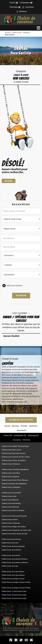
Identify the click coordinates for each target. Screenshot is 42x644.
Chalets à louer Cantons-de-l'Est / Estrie (16, 457)
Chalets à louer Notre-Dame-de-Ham (15, 534)
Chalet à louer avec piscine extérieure (15, 563)
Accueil (8, 33)
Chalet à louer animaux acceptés (13, 546)
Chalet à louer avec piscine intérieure (15, 559)
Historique (15, 7)
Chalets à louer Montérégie (11, 503)
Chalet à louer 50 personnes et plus (14, 598)
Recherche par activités (21, 420)
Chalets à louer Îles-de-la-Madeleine (14, 484)
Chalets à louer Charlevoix (11, 464)
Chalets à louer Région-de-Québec (14, 527)
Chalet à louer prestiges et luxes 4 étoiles (16, 582)
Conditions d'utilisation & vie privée (13, 630)
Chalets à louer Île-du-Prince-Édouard (15, 480)
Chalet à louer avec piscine (11, 555)
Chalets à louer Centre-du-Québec (14, 460)
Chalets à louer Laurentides (11, 493)
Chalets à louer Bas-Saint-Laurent (14, 453)
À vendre (24, 426)
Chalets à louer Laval (9, 496)
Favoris (14, 3)
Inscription (28, 7)
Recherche (21, 295)
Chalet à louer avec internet (11, 550)
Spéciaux (15, 426)
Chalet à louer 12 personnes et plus (14, 591)
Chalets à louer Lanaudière (11, 487)
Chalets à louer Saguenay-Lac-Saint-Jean (16, 530)
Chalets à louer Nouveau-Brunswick (14, 516)
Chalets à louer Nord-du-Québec (13, 510)
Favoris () (8, 435)
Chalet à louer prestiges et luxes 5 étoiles (16, 588)
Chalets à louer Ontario (10, 520)
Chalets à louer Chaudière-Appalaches (15, 469)
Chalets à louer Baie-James (11, 450)
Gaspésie (26, 33)
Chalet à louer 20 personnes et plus (14, 595)
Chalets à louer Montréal (10, 507)
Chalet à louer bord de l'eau (11, 539)
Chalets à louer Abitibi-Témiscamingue (15, 446)
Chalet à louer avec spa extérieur (13, 575)
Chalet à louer (17, 33)
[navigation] (39, 28)
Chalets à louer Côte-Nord (11, 473)
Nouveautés (22, 430)
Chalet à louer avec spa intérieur (13, 572)
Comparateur (26, 3)
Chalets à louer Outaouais (11, 523)
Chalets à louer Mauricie (10, 500)
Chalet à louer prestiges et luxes (13, 579)
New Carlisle (10, 35)
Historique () (33, 435)
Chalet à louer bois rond (10, 543)
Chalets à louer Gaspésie (10, 477)
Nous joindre (29, 630)
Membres (22, 11)
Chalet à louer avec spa (10, 566)
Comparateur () (20, 435)
